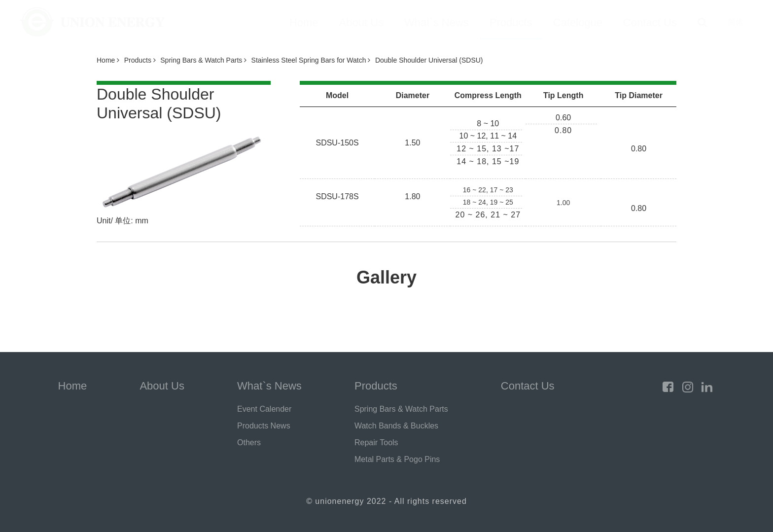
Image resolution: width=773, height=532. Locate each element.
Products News (264, 426)
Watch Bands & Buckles (396, 426)
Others (249, 443)
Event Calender (264, 409)
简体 (736, 22)
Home (304, 22)
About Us (362, 22)
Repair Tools (376, 443)
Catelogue (578, 22)
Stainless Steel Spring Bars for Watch (311, 60)
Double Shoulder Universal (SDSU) (429, 60)
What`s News (437, 22)
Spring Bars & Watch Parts (203, 60)
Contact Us (650, 22)
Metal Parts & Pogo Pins (397, 459)
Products (511, 22)
